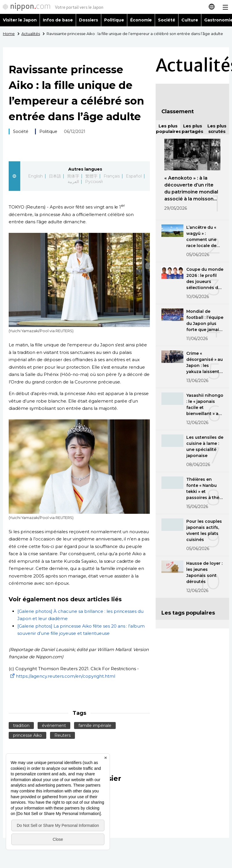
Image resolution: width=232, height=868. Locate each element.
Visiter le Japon (20, 20)
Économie (141, 20)
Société (167, 20)
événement (54, 726)
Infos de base (58, 20)
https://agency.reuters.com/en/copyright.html (62, 676)
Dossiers (89, 20)
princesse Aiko (27, 735)
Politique (114, 20)
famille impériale (95, 726)
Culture (190, 20)
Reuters (62, 735)
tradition (21, 726)
